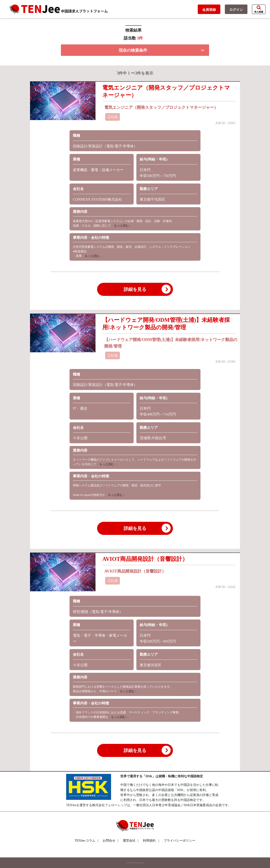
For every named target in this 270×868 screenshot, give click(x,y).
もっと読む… (121, 226)
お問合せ (111, 841)
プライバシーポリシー (179, 841)
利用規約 (149, 841)
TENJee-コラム (87, 841)
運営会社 (131, 841)
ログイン (236, 10)
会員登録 (209, 10)
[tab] (135, 50)
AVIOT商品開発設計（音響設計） (145, 559)
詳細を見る (147, 289)
